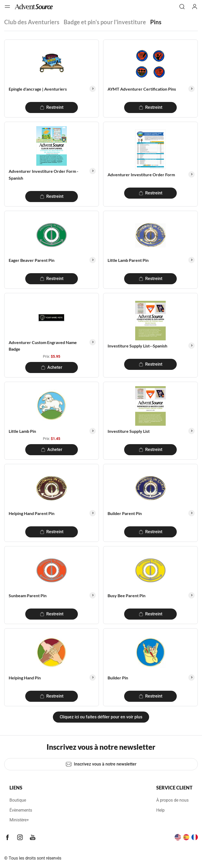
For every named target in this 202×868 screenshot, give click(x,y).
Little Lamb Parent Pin (128, 260)
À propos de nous (172, 800)
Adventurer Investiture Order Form (141, 175)
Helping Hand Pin (25, 678)
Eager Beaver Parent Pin (32, 260)
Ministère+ (19, 820)
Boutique (18, 800)
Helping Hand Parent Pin (32, 513)
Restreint (52, 107)
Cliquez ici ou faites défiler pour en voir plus (101, 717)
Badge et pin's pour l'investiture (105, 22)
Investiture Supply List (129, 431)
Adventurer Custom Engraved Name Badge (43, 346)
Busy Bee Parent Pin (127, 595)
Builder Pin (118, 678)
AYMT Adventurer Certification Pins (142, 89)
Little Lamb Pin (22, 431)
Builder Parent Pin (125, 513)
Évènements (21, 810)
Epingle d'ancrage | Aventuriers (38, 89)
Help (160, 810)
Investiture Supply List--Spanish (137, 346)
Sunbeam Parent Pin (28, 595)
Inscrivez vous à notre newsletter (101, 764)
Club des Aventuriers (32, 22)
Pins (156, 22)
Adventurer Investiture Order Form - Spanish (44, 175)
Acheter (52, 367)
